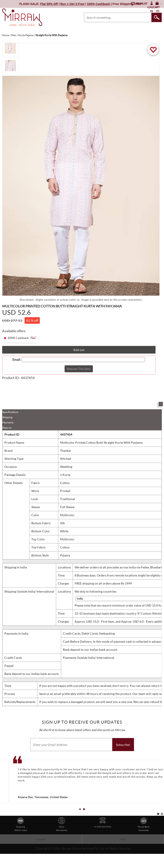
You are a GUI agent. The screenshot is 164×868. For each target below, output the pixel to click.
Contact (41, 839)
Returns (7, 428)
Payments (8, 422)
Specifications (10, 412)
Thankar (66, 451)
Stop (162, 814)
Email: (17, 360)
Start (159, 814)
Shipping (7, 417)
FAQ (123, 839)
